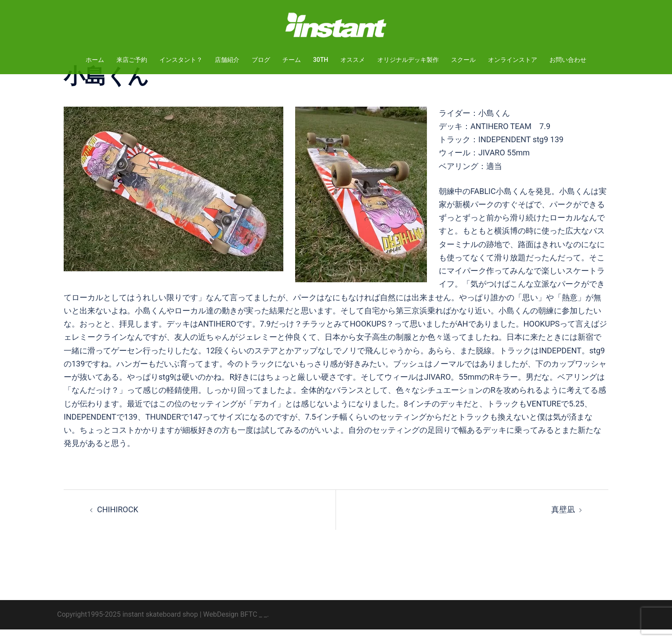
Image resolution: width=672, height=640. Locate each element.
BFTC (249, 625)
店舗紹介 (227, 60)
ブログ (261, 60)
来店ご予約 (132, 60)
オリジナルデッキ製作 (408, 60)
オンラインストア (513, 60)
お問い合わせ (568, 60)
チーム (292, 60)
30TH (321, 60)
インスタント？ (181, 60)
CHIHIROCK (118, 520)
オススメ (353, 60)
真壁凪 (563, 520)
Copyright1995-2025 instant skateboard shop (128, 625)
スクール (463, 60)
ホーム (95, 60)
